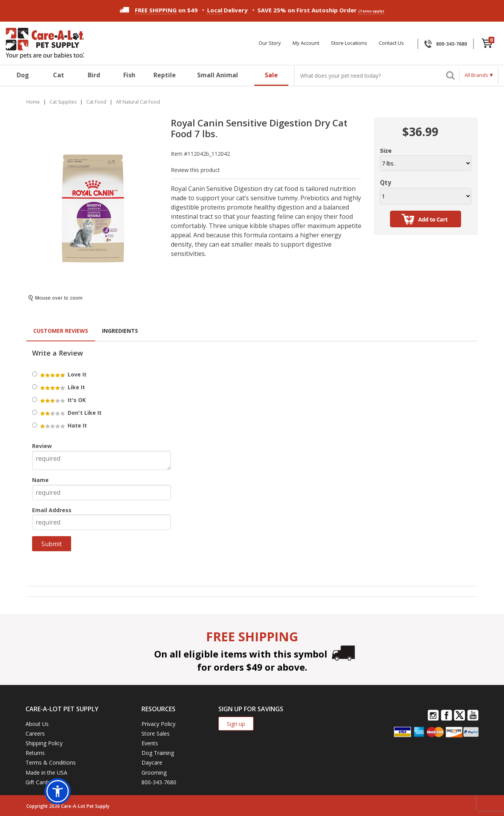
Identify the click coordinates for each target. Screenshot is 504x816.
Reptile (165, 75)
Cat (59, 75)
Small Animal (218, 75)
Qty (386, 182)
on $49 (159, 10)
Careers (35, 733)
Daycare (152, 762)
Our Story (270, 43)
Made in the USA (46, 773)
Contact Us (391, 43)
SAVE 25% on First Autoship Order (321, 10)
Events (150, 743)
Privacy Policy (158, 724)
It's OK (62, 400)
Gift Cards (38, 782)
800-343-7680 (451, 44)
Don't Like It (70, 413)
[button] (58, 791)
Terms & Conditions (51, 762)
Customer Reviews (61, 331)
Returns (35, 753)
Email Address (52, 510)
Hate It (63, 425)
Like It (62, 387)
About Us (37, 724)
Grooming (154, 773)
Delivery (227, 10)
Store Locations (349, 43)
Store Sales (156, 733)
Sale (271, 75)
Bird (94, 75)
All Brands (476, 75)
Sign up (236, 724)
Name (40, 480)
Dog (23, 75)
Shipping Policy (44, 743)
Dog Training (158, 753)
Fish (129, 75)
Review (42, 446)
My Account (306, 43)
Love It (63, 374)
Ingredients (120, 331)
